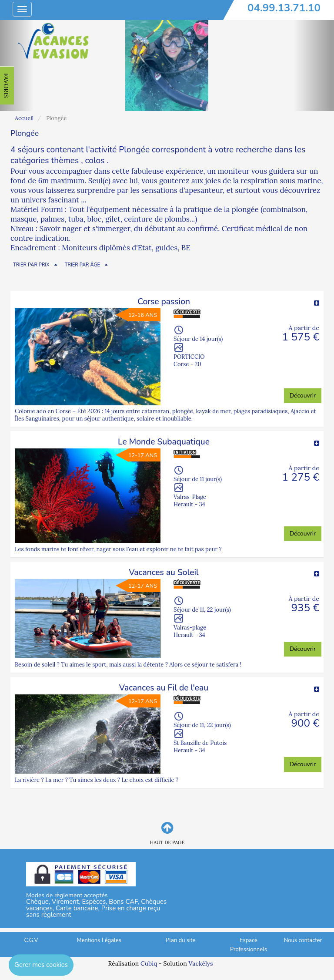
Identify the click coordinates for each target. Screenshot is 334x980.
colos (95, 161)
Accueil (24, 118)
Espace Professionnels (249, 945)
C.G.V (31, 940)
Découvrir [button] (303, 396)
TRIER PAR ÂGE (82, 265)
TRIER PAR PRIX (31, 265)
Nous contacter (303, 940)
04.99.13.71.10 (284, 8)
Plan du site (180, 940)
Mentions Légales (99, 940)
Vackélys (200, 963)
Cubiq (149, 963)
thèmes (65, 161)
